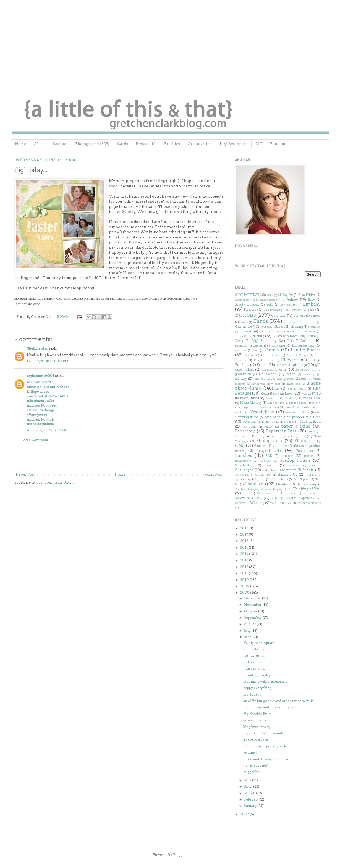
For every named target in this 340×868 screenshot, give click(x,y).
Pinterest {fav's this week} (274, 446)
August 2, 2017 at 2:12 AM (47, 430)
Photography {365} (92, 144)
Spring (240, 475)
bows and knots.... (258, 720)
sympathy (243, 479)
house (303, 379)
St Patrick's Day (261, 475)
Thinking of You (307, 489)
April (249, 786)
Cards (123, 144)
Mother (285, 407)
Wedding (257, 503)
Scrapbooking (245, 466)
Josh (302, 389)
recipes (309, 456)
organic (289, 422)
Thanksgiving (306, 484)
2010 (245, 580)
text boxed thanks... (259, 662)
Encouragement (304, 346)
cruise (239, 336)
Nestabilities (262, 412)
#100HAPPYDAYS (248, 295)
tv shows (309, 493)
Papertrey (245, 431)
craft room (309, 331)
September (253, 617)
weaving (240, 503)
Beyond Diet (289, 305)
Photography (269, 441)
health (291, 374)
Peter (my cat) (281, 436)
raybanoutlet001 (40, 376)
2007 (245, 814)
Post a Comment (35, 440)
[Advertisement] (119, 457)
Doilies (306, 341)
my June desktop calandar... (266, 733)
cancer (316, 316)
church (265, 327)
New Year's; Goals (297, 412)
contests (265, 331)
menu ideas (312, 398)
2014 (245, 554)
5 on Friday (307, 295)
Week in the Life (281, 503)
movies (240, 412)
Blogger (180, 855)
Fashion (249, 355)
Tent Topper (302, 479)
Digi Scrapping (234, 144)
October (251, 611)
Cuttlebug (256, 336)
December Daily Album (300, 336)
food (312, 360)
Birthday (312, 304)
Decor (239, 341)
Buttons (245, 315)
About (40, 144)
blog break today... (258, 727)
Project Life (146, 144)
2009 (245, 586)
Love (289, 393)
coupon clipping (286, 331)
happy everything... (259, 688)
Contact (60, 144)
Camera (299, 316)
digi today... (252, 694)
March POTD (311, 394)
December (253, 598)
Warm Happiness (300, 498)
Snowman (289, 470)
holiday (241, 378)
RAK (269, 456)
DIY (259, 144)
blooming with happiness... (265, 681)
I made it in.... (254, 668)
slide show (269, 470)
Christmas (243, 327)
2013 (245, 560)
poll (301, 446)
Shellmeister (37, 348)
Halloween (268, 374)
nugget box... (253, 772)
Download (241, 346)
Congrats (246, 331)
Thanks (282, 484)
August (250, 624)
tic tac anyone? (255, 765)
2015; (270, 295)
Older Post (214, 474)
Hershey (309, 374)
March (250, 793)
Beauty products (247, 305)
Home (20, 144)
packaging (250, 427)
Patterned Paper (248, 436)
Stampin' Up (287, 474)
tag (262, 479)
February (252, 799)
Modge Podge (298, 403)
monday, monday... (258, 675)
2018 (245, 528)
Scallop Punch (295, 460)
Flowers (289, 360)
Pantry (269, 427)
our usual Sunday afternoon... (267, 759)
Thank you (255, 484)
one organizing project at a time (293, 417)
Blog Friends (272, 310)
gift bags (300, 365)
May (248, 780)
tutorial (291, 493)
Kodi (264, 394)
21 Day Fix (285, 295)
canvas (244, 322)
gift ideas (268, 370)
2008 (245, 592)
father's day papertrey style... (266, 746)
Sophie (308, 470)
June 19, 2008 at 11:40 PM (48, 361)
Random (278, 144)
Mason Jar (273, 398)
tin (245, 493)
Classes (280, 327)
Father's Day (270, 355)
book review (293, 310)
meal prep (291, 398)
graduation (243, 374)
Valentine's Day (248, 498)
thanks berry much (259, 649)
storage (311, 475)
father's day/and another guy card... (272, 707)
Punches (244, 455)
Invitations (293, 384)
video (275, 498)
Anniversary (243, 300)
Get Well (282, 365)
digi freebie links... (258, 714)
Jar (277, 389)
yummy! (250, 752)
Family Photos (306, 350)
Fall (256, 350)
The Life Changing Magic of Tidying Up (261, 489)
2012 (245, 567)
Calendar (278, 315)
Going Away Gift (306, 370)
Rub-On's (266, 461)
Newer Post (25, 474)
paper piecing (296, 426)
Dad (275, 336)
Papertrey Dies (281, 431)
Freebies (172, 144)
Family (272, 350)
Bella (270, 305)
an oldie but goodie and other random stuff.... (280, 701)
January (251, 806)
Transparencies (268, 493)
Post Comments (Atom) (56, 482)
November (253, 605)
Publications (305, 451)
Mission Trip (276, 403)
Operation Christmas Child (261, 422)
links (276, 394)
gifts (283, 369)
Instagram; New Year (266, 384)
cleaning (297, 327)
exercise (241, 350)
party (312, 432)
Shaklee (294, 466)
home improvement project (274, 379)
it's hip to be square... (260, 643)
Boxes (312, 310)
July (248, 630)
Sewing (270, 465)
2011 (244, 573)
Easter (258, 346)
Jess (290, 389)
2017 (244, 534)
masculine (249, 398)
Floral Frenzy (264, 360)
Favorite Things (297, 355)
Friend (262, 365)
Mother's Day (306, 407)
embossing (277, 346)
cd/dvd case (291, 322)
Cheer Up (310, 322)
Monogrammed (264, 407)
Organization (200, 144)
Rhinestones (243, 461)
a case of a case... (257, 739)
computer (314, 327)
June (248, 637)
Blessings (251, 310)
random (287, 456)
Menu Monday (251, 403)
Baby (311, 300)
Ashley (292, 299)
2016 (245, 541)
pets (302, 436)
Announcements (269, 300)
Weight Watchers (309, 503)
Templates (281, 479)
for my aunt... (254, 655)
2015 (244, 547)
